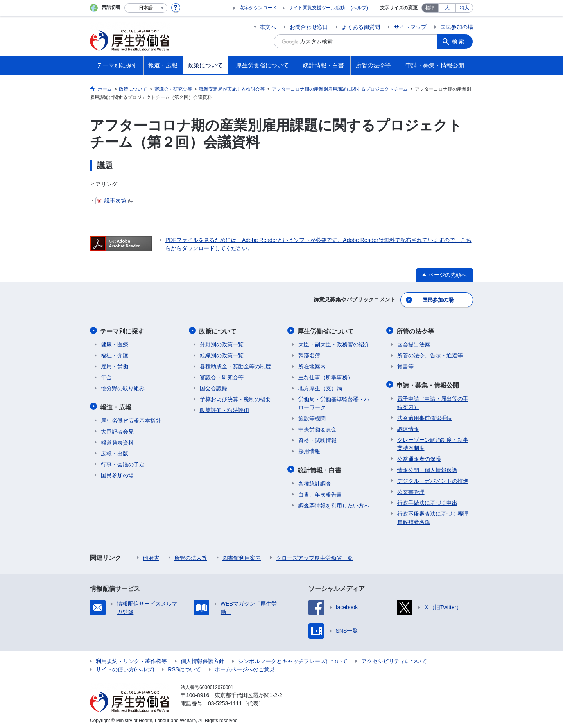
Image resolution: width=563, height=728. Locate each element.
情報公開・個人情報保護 (427, 467)
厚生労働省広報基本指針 (131, 418)
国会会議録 (213, 387)
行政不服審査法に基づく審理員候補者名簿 (433, 515)
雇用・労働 (115, 365)
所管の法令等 (416, 330)
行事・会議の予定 (123, 462)
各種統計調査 (315, 481)
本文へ (268, 27)
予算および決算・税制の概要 (235, 398)
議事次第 (114, 201)
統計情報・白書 (320, 468)
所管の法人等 (191, 555)
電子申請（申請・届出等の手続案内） (433, 400)
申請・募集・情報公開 (429, 383)
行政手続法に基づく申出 (427, 500)
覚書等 (405, 365)
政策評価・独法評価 (224, 409)
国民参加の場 (457, 27)
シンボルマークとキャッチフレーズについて (293, 658)
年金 (106, 376)
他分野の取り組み (123, 387)
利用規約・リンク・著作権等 (131, 658)
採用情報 (309, 450)
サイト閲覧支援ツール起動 (317, 8)
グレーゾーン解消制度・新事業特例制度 (433, 441)
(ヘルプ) (359, 8)
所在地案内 (312, 365)
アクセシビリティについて (394, 658)
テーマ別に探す (123, 330)
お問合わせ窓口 (309, 27)
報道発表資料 (117, 440)
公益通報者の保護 (419, 456)
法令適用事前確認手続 (425, 415)
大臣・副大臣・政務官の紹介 (334, 343)
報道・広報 (117, 405)
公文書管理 (411, 489)
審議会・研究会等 (222, 376)
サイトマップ (410, 27)
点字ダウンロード (258, 8)
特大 (464, 8)
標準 (430, 8)
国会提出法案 (414, 343)
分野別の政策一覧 (222, 343)
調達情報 (408, 426)
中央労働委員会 (317, 428)
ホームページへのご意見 (245, 667)
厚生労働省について (326, 330)
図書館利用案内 (242, 555)
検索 (459, 41)
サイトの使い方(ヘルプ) (125, 667)
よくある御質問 (361, 27)
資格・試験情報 (317, 439)
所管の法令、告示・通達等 (430, 354)
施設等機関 (312, 417)
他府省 (151, 555)
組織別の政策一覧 (222, 354)
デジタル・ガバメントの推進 (433, 478)
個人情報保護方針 (203, 658)
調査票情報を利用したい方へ (334, 503)
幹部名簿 (309, 354)
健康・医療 (115, 343)
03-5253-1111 (225, 701)
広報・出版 (115, 451)
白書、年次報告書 (320, 492)
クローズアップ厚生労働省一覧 (314, 555)
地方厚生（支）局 (320, 387)
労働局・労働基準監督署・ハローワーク (334, 402)
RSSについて (184, 667)
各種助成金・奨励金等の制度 (235, 365)
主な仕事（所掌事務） (326, 376)
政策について (219, 330)
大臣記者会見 (117, 429)
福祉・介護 (115, 354)
